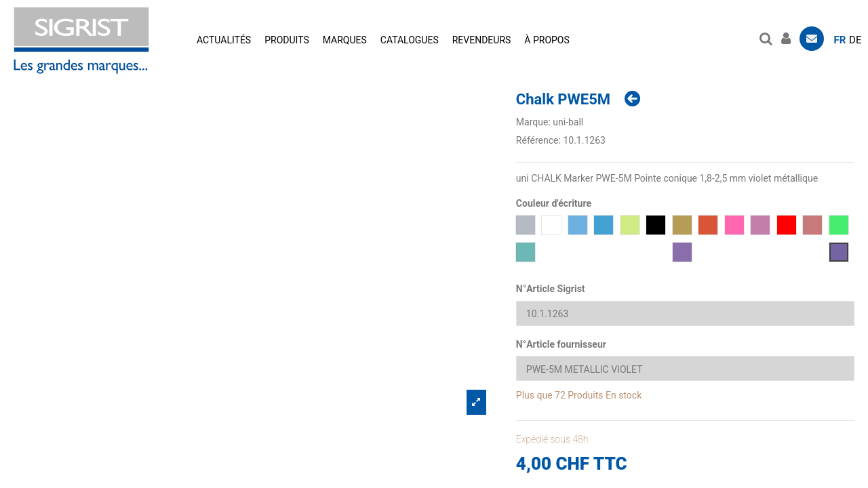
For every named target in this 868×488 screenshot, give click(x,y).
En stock (624, 395)
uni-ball (568, 122)
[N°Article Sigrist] (685, 313)
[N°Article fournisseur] (685, 368)
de (855, 40)
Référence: (538, 140)
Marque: (533, 122)
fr (840, 40)
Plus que (534, 395)
